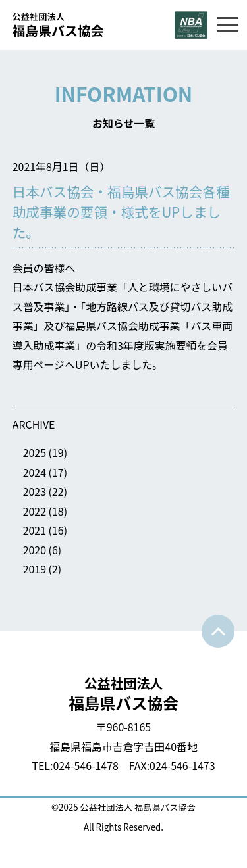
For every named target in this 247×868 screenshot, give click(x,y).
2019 (35, 569)
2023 (35, 492)
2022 (35, 511)
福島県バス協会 (124, 693)
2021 (35, 530)
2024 (35, 472)
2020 (35, 550)
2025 (35, 453)
